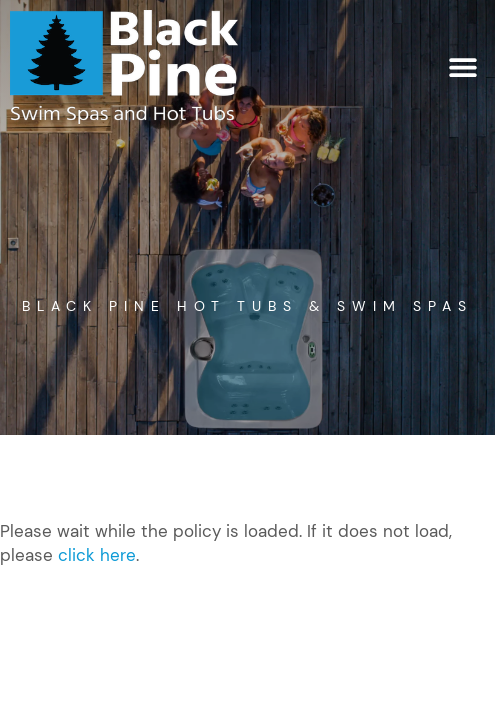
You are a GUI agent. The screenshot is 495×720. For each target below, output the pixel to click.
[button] (462, 66)
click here (97, 555)
